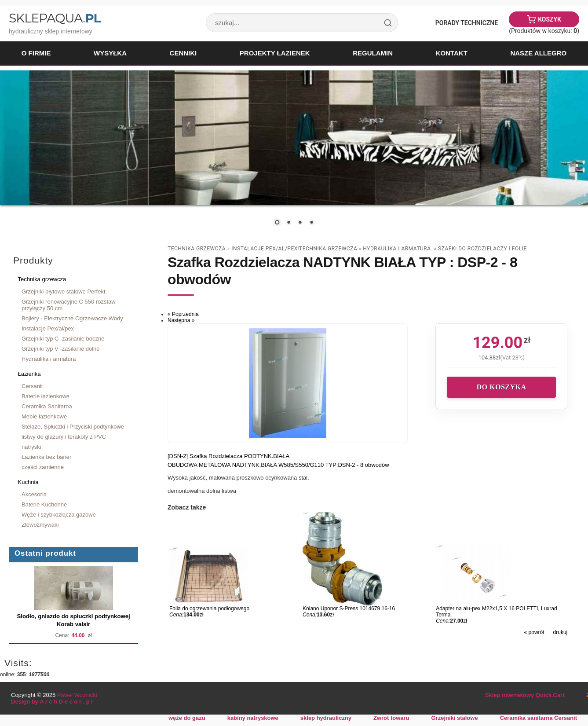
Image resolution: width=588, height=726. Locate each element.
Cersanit (32, 386)
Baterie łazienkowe (46, 396)
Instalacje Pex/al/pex (48, 328)
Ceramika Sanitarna (47, 406)
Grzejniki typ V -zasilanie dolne (61, 349)
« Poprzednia (183, 314)
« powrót (534, 632)
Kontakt (452, 53)
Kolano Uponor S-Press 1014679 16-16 (349, 609)
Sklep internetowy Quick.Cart (525, 695)
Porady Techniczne (467, 23)
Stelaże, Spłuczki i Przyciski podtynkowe (73, 427)
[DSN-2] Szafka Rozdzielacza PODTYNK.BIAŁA (228, 456)
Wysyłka (110, 53)
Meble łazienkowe (44, 416)
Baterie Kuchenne (44, 504)
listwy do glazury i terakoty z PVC (64, 437)
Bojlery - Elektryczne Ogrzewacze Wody (72, 318)
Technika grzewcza (42, 279)
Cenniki (183, 53)
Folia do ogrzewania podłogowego (209, 609)
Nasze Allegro (538, 53)
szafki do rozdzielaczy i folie (482, 249)
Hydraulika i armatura (49, 359)
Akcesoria (34, 494)
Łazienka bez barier (46, 457)
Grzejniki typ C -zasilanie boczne (63, 339)
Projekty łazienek (275, 53)
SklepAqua (55, 18)
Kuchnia (28, 482)
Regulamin (373, 53)
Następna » (181, 320)
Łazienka (29, 374)
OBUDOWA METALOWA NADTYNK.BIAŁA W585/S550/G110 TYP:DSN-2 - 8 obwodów (278, 465)
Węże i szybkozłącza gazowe (59, 515)
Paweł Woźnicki (77, 695)
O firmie (36, 53)
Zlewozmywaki (40, 525)
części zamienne (43, 467)
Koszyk (550, 19)
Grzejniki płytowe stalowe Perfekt (64, 291)
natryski (31, 447)
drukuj (561, 632)
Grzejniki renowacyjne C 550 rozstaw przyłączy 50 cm (69, 305)
